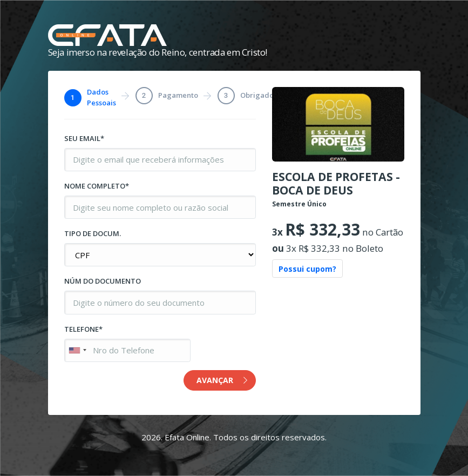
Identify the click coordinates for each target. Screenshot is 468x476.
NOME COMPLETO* (97, 186)
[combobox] (77, 350)
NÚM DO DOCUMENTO (103, 281)
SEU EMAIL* (84, 138)
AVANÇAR (222, 380)
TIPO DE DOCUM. (93, 233)
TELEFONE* (83, 329)
